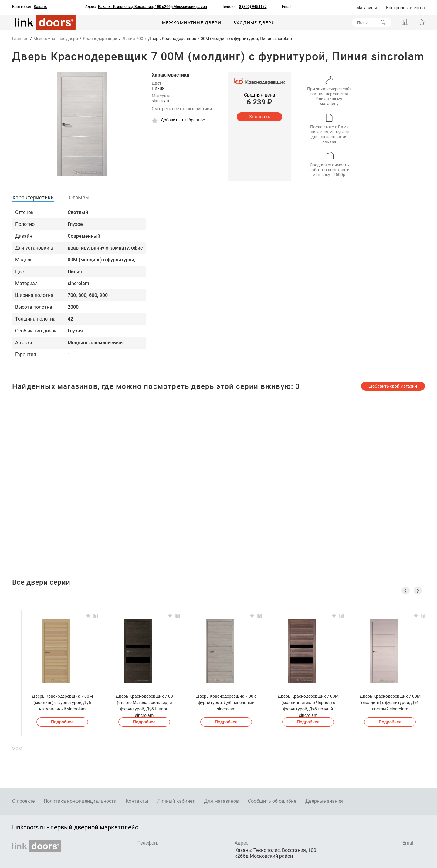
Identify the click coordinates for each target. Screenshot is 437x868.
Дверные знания (324, 801)
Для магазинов (221, 801)
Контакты (137, 801)
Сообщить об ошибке (272, 801)
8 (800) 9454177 (253, 7)
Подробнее (62, 722)
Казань (40, 7)
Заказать (260, 117)
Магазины (367, 8)
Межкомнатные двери (192, 23)
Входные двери (254, 23)
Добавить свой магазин (393, 386)
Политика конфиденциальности (80, 801)
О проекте (23, 801)
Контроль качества (405, 8)
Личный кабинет (176, 801)
